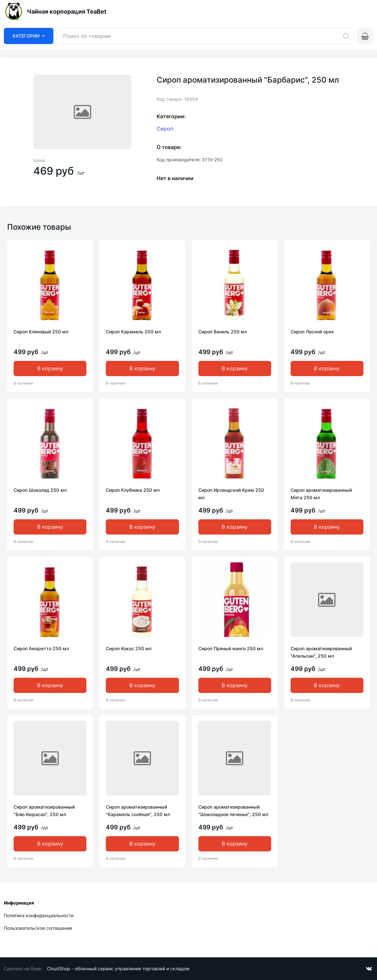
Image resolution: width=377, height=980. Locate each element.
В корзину (50, 368)
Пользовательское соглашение (38, 928)
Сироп (165, 129)
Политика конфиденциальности (39, 915)
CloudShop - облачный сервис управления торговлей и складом (118, 968)
